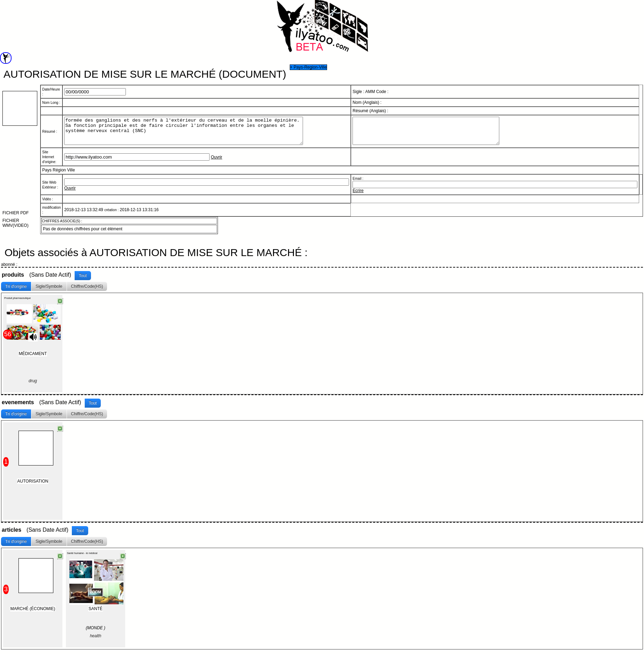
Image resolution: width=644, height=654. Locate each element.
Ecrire (358, 196)
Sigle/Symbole (49, 288)
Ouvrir (217, 162)
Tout (83, 277)
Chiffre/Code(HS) (87, 288)
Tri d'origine (16, 288)
